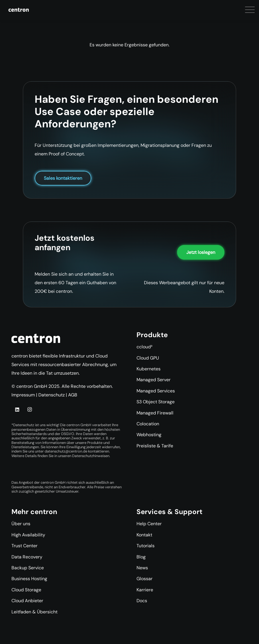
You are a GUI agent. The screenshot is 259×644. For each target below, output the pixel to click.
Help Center (149, 524)
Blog (141, 557)
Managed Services (156, 391)
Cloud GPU (148, 358)
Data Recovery (27, 557)
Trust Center (24, 546)
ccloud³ (144, 347)
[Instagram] (29, 410)
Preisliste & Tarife (155, 446)
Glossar (145, 579)
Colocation (148, 424)
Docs (142, 601)
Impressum (23, 395)
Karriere (145, 590)
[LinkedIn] (17, 410)
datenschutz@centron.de (66, 451)
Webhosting (149, 435)
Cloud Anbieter (27, 601)
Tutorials (146, 546)
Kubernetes (149, 369)
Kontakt (144, 535)
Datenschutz (52, 395)
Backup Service (28, 568)
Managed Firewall (155, 413)
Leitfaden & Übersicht (34, 612)
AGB (73, 395)
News (142, 568)
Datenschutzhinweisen (91, 456)
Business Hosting (29, 579)
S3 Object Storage (156, 402)
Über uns (21, 524)
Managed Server (154, 380)
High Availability (28, 535)
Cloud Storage (26, 590)
